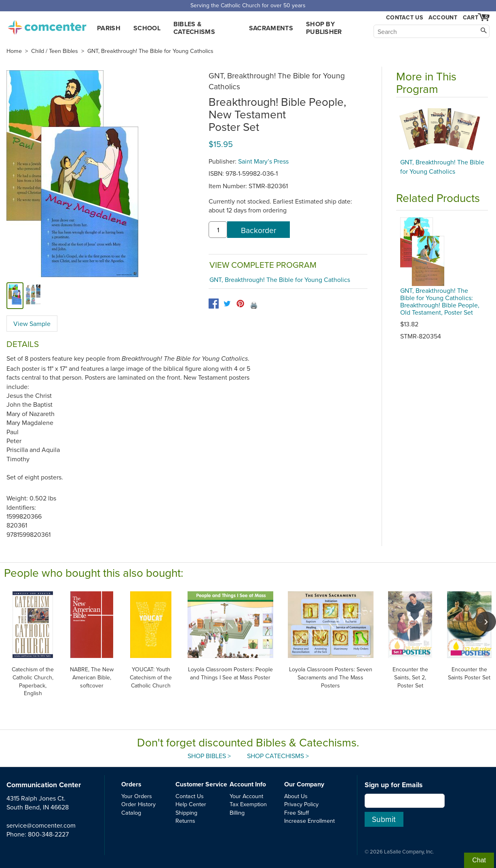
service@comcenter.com (41, 825)
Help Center (191, 804)
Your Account (246, 796)
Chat (479, 860)
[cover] (15, 295)
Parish (109, 28)
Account (443, 17)
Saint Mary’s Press (263, 161)
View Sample (32, 324)
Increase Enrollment (309, 821)
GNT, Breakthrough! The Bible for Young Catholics (150, 51)
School (147, 28)
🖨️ (254, 305)
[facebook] (214, 304)
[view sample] (33, 295)
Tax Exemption (248, 804)
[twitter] (227, 304)
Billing (237, 812)
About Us (296, 796)
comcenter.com (47, 25)
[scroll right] (486, 622)
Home (14, 51)
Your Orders (137, 796)
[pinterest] (240, 304)
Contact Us (404, 18)
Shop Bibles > (209, 756)
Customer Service (201, 784)
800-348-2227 (48, 834)
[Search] (432, 31)
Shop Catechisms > (278, 756)
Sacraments (271, 28)
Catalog (131, 812)
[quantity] (218, 230)
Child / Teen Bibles (55, 51)
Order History (138, 804)
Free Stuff (297, 812)
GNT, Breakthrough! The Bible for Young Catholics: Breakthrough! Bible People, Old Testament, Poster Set (440, 301)
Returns (185, 821)
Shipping (186, 812)
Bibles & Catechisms (194, 28)
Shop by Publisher (324, 28)
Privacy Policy (301, 804)
